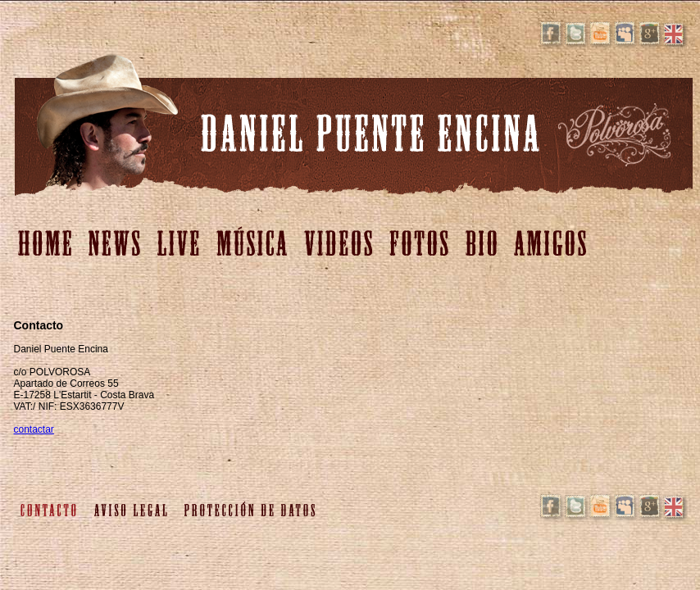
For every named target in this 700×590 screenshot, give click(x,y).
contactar (34, 429)
